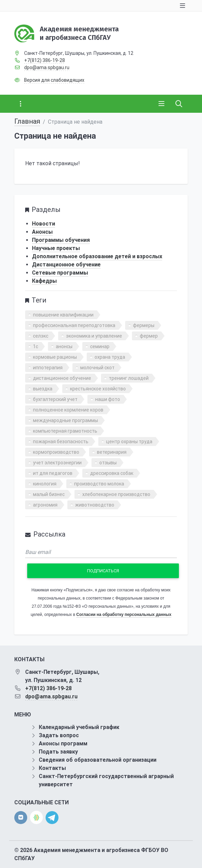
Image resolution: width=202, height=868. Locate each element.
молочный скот (97, 368)
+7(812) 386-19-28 (45, 60)
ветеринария (112, 452)
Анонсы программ (63, 743)
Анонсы (42, 232)
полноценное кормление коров (68, 410)
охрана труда (110, 357)
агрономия (45, 505)
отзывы (108, 463)
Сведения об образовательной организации (98, 760)
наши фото (108, 399)
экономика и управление (94, 336)
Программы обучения (61, 240)
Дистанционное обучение (66, 265)
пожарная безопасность (61, 441)
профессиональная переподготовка (74, 325)
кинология (45, 484)
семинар (100, 346)
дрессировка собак (112, 473)
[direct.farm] (36, 817)
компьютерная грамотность (65, 431)
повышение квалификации (63, 315)
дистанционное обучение (62, 378)
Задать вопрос (59, 735)
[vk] (21, 818)
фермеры (144, 325)
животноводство (95, 505)
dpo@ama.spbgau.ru (47, 67)
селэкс (41, 336)
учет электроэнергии (57, 463)
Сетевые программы (60, 273)
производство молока (99, 484)
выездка (43, 389)
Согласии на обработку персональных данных (124, 615)
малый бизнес (49, 494)
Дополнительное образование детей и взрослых (97, 256)
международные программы (65, 420)
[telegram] (52, 817)
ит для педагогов (53, 473)
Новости (44, 224)
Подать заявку (58, 752)
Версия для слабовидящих (54, 80)
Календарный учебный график (79, 727)
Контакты (52, 768)
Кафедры (44, 281)
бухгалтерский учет (55, 399)
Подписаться (103, 571)
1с (36, 346)
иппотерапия (48, 368)
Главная (27, 121)
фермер (149, 336)
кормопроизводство (56, 452)
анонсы (64, 346)
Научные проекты (56, 248)
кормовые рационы (55, 357)
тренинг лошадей (129, 378)
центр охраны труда (129, 441)
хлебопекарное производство (116, 494)
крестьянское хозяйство (98, 389)
